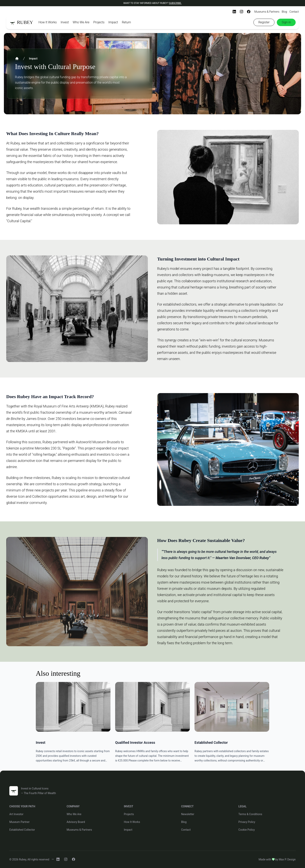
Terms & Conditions (250, 814)
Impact (113, 22)
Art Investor (16, 814)
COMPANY (73, 806)
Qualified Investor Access (135, 743)
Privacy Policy (247, 822)
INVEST (129, 806)
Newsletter (188, 814)
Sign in (286, 22)
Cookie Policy (247, 830)
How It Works (48, 22)
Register (264, 22)
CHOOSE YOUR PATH (22, 806)
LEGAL (243, 806)
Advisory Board (76, 822)
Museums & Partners (267, 12)
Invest (65, 22)
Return (126, 22)
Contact (294, 12)
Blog (284, 12)
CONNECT (187, 806)
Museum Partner (19, 822)
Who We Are (81, 22)
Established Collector (211, 743)
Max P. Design (287, 859)
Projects (99, 22)
